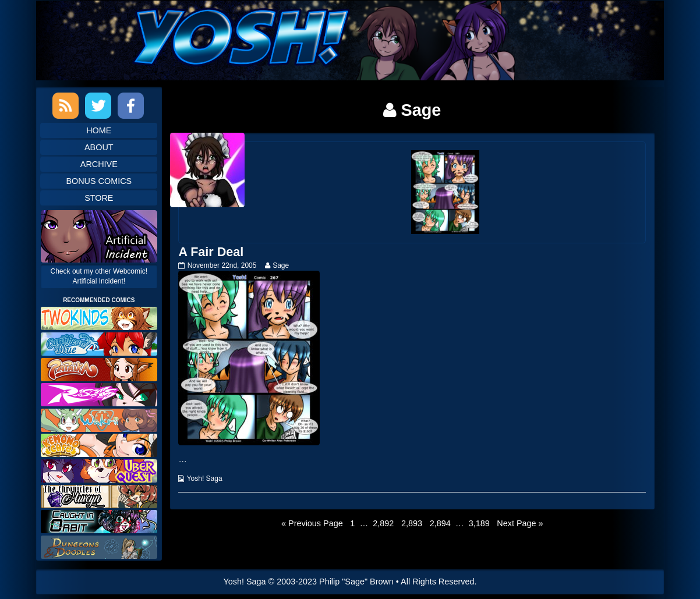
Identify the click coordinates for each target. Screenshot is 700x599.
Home (99, 130)
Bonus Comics (99, 181)
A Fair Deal (211, 252)
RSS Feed (66, 106)
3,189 (479, 523)
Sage (280, 265)
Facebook (131, 106)
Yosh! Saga (205, 479)
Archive (99, 164)
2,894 (440, 523)
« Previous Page (312, 523)
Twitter (98, 106)
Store (99, 198)
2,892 (383, 523)
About (99, 147)
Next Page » (520, 523)
